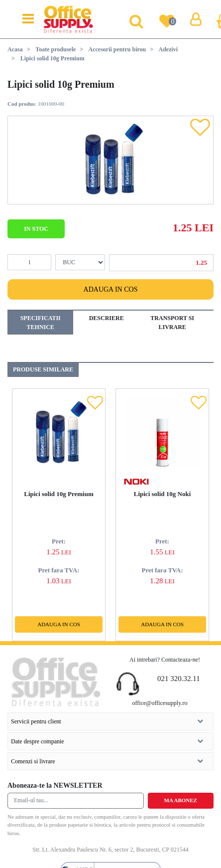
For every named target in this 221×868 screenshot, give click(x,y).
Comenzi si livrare (107, 759)
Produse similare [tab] (43, 369)
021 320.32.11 (179, 679)
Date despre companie (107, 739)
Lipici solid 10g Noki (163, 494)
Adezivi (168, 49)
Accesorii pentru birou (117, 49)
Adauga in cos (111, 289)
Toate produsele (55, 49)
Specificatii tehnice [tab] (41, 323)
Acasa (15, 49)
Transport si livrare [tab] (172, 323)
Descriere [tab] (107, 318)
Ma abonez (181, 800)
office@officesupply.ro (160, 703)
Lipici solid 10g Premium (59, 494)
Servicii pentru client (107, 719)
